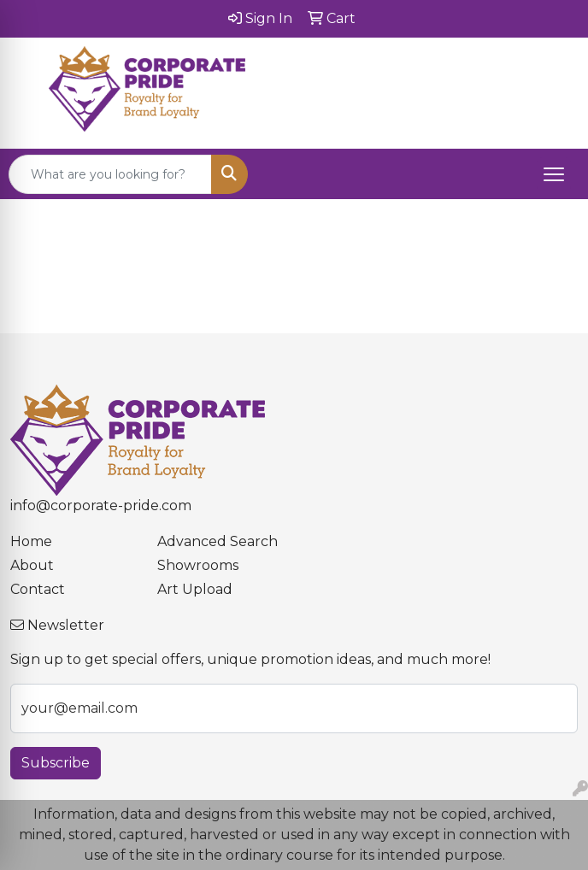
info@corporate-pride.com (101, 506)
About (32, 565)
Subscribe (56, 763)
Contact (38, 589)
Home (31, 541)
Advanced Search (218, 541)
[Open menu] (554, 174)
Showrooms (198, 565)
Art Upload (195, 589)
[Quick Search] (110, 174)
